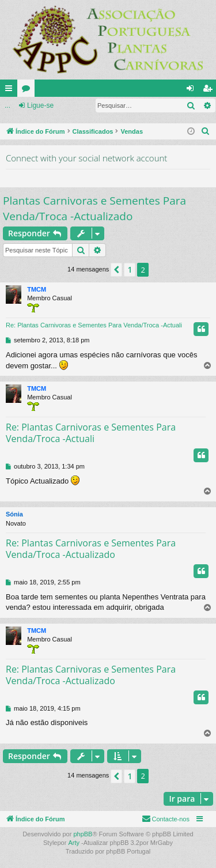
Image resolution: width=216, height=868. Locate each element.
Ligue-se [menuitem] (193, 90)
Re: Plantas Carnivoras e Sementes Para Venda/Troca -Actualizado (91, 549)
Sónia (14, 514)
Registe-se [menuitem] (210, 90)
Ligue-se (40, 105)
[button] (116, 270)
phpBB (83, 834)
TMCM (37, 289)
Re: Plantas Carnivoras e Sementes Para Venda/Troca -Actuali (94, 325)
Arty (74, 843)
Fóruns (28, 90)
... (7, 105)
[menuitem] (206, 131)
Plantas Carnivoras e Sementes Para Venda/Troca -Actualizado (94, 208)
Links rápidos (11, 90)
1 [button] (130, 269)
